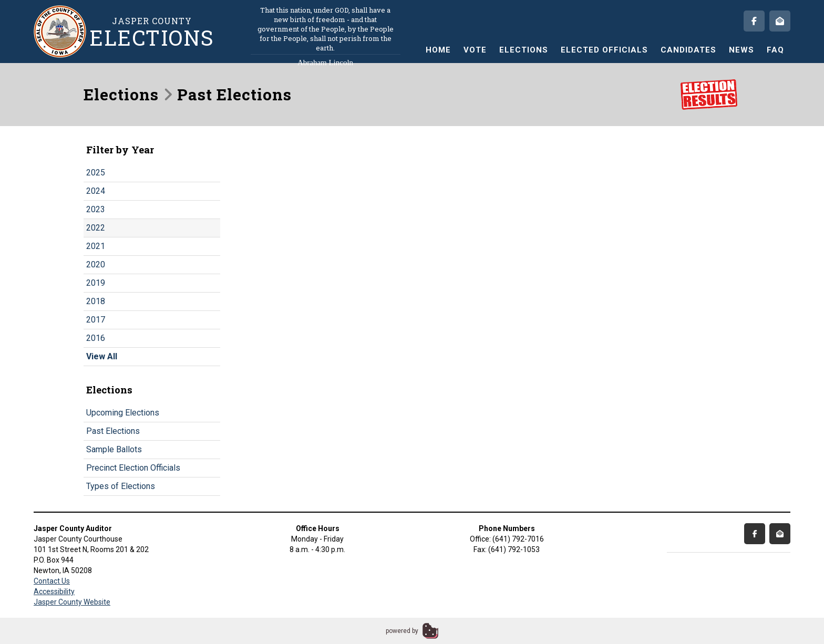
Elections (524, 50)
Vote (475, 50)
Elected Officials (604, 50)
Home (438, 50)
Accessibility (54, 591)
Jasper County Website (72, 602)
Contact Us (52, 581)
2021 (96, 246)
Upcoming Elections (123, 413)
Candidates (688, 50)
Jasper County (152, 32)
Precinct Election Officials (133, 468)
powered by (402, 631)
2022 (96, 228)
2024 (96, 191)
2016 (96, 338)
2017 (96, 320)
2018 (96, 301)
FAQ (775, 50)
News (741, 50)
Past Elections (113, 431)
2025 (96, 173)
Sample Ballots (114, 449)
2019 (96, 283)
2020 (96, 264)
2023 (96, 209)
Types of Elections (121, 486)
